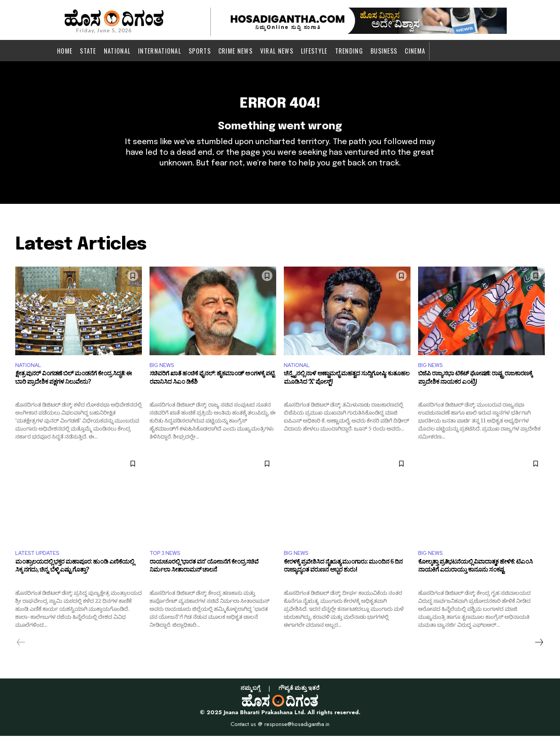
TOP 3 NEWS (167, 569)
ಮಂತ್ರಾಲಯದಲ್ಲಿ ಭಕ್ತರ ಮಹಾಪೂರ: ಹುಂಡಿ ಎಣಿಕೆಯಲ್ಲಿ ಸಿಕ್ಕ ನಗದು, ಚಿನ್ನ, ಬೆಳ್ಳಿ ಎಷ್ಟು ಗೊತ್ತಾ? (75, 585)
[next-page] (539, 659)
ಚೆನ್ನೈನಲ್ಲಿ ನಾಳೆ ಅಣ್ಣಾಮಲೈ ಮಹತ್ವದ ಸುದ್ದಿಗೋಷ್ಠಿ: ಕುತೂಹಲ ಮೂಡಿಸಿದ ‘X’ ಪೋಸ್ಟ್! (347, 395)
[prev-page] (21, 659)
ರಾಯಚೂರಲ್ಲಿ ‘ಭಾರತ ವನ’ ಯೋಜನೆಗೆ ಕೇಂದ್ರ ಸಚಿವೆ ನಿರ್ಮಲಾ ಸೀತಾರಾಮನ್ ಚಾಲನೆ (204, 585)
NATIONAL (30, 380)
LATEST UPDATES (40, 569)
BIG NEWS (163, 380)
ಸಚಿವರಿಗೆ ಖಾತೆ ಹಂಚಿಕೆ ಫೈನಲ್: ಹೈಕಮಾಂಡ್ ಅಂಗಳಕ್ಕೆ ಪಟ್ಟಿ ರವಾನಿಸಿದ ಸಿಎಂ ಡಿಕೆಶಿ (212, 395)
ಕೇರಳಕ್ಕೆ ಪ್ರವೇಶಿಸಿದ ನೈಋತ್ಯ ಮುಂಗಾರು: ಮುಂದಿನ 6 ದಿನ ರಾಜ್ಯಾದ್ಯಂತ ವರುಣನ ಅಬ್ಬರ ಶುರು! (343, 585)
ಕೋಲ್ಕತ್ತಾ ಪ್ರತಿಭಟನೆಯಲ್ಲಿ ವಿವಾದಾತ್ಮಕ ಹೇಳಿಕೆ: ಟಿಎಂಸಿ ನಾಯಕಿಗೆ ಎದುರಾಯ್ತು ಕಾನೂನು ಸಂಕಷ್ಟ (475, 585)
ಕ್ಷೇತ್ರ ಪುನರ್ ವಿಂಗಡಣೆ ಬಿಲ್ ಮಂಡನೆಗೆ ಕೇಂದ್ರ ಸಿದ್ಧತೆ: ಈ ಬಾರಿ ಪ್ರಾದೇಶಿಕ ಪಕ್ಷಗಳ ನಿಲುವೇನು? (73, 395)
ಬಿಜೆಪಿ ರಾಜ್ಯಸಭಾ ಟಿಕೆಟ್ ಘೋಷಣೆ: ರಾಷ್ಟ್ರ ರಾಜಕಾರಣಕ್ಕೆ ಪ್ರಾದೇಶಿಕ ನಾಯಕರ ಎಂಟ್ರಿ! (475, 395)
